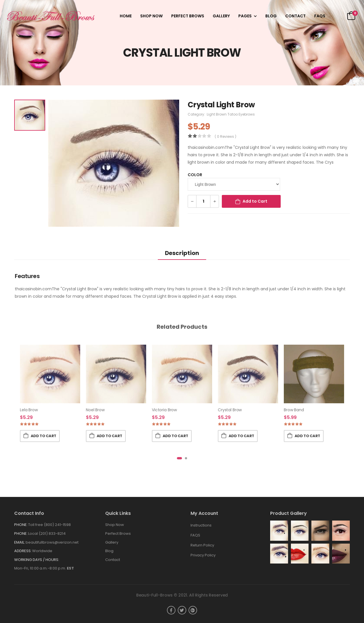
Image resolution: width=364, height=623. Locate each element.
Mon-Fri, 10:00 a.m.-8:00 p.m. (44, 568)
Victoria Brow (164, 410)
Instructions (201, 525)
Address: (23, 551)
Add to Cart (255, 201)
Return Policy (202, 545)
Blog (271, 16)
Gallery (221, 16)
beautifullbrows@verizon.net (52, 542)
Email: (20, 542)
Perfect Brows (188, 16)
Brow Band (294, 410)
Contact (295, 16)
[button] (179, 458)
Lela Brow (29, 410)
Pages (245, 16)
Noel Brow (95, 410)
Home (126, 16)
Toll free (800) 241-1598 (49, 525)
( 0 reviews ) (226, 136)
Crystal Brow (230, 410)
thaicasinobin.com (206, 147)
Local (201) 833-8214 (47, 533)
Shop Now (151, 16)
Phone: (21, 525)
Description (182, 253)
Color (195, 175)
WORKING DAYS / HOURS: (37, 560)
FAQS (320, 16)
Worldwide (42, 551)
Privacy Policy (203, 555)
